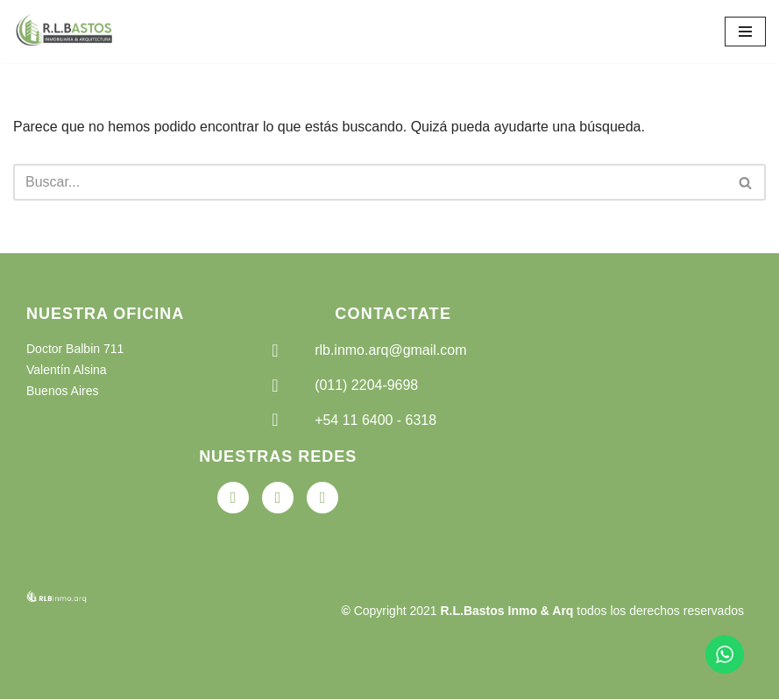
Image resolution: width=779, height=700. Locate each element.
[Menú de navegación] (745, 32)
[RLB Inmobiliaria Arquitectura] (66, 32)
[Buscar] (370, 182)
